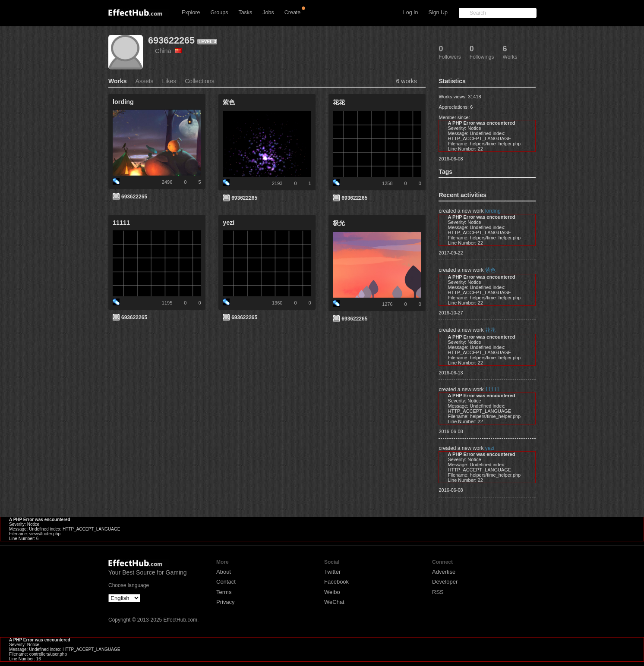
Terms (224, 592)
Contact (226, 582)
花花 (490, 330)
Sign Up (438, 13)
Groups (219, 13)
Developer (445, 582)
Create (293, 13)
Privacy (226, 602)
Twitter (332, 572)
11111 (492, 390)
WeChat (334, 602)
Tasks (245, 13)
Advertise (444, 572)
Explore (191, 13)
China (168, 51)
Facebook (336, 582)
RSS (438, 592)
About (224, 572)
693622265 (171, 40)
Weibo (332, 592)
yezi (490, 448)
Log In (411, 13)
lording (493, 211)
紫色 (490, 270)
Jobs (268, 13)
